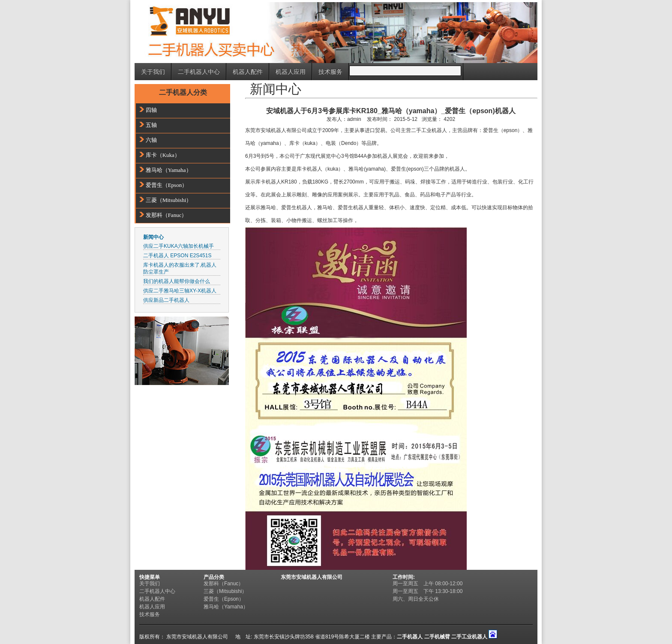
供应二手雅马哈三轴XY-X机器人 (180, 291)
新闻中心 (153, 237)
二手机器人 (410, 637)
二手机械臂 (437, 637)
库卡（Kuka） (163, 155)
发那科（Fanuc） (166, 215)
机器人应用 (291, 72)
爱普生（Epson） (167, 185)
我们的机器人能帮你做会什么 (177, 281)
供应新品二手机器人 (166, 300)
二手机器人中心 (199, 72)
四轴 (151, 110)
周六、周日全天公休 (416, 599)
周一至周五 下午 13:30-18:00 (427, 591)
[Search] (405, 71)
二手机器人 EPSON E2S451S (177, 256)
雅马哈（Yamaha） (169, 170)
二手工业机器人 (469, 637)
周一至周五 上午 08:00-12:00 (430, 584)
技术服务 (330, 72)
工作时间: (404, 577)
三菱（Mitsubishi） (169, 200)
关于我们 (153, 72)
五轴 (151, 125)
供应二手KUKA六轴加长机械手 (178, 246)
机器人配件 (248, 72)
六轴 (151, 140)
